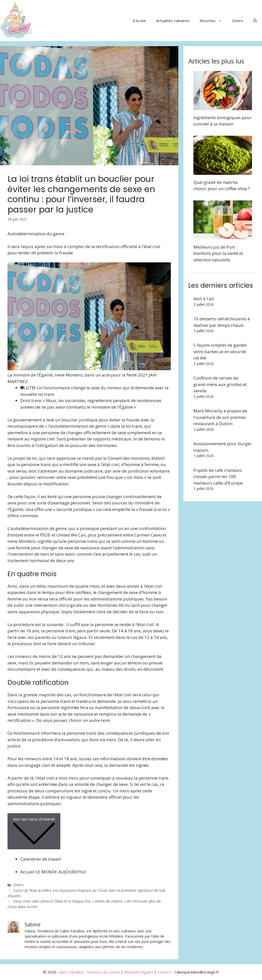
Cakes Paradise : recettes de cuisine (89, 972)
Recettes (213, 21)
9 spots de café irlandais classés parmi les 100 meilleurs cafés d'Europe (218, 477)
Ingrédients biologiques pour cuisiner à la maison (222, 121)
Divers (238, 21)
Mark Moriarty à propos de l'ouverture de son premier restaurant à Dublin (220, 417)
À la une (139, 21)
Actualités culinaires (173, 21)
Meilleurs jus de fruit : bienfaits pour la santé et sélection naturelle (218, 253)
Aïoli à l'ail (204, 299)
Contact (164, 972)
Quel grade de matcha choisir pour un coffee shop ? (222, 185)
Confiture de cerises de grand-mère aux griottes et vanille (220, 384)
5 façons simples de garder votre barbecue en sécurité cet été (220, 351)
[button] (255, 21)
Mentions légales (139, 972)
